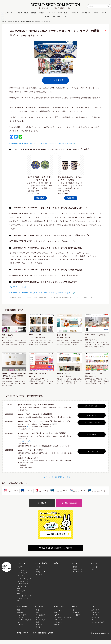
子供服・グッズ (23, 602)
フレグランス (96, 622)
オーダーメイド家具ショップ (65, 377)
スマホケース (40, 576)
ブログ (26, 637)
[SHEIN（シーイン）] (26, 454)
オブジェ (39, 629)
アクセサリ (40, 578)
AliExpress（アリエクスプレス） (41, 376)
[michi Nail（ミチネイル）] (28, 409)
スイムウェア (22, 590)
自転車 (75, 571)
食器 (16, 22)
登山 (93, 574)
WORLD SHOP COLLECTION (55, 5)
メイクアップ (96, 617)
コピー (55, 428)
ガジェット (21, 626)
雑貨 (37, 622)
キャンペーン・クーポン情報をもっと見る (55, 481)
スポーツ (20, 629)
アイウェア (21, 595)
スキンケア (95, 614)
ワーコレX (42, 507)
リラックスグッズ (97, 626)
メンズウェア (22, 577)
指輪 (56, 617)
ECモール (32, 380)
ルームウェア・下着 (24, 600)
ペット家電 (77, 619)
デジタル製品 (62, 13)
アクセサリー (86, 13)
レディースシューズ (25, 583)
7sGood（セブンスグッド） (96, 374)
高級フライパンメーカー (92, 341)
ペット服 (76, 617)
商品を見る (40, 198)
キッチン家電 (22, 619)
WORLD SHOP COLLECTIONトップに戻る (55, 552)
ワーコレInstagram (69, 507)
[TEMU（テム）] (25, 437)
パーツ (75, 578)
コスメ (104, 13)
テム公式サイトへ (91, 438)
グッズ (75, 614)
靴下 (19, 598)
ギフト (47, 17)
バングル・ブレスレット (63, 622)
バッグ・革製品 (23, 13)
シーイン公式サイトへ (91, 455)
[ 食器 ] (25, 287)
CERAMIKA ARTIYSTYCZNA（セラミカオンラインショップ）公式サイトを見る (41, 143)
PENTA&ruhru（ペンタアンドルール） (96, 336)
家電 (19, 614)
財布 (37, 574)
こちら (28, 431)
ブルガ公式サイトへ (91, 419)
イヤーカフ (58, 624)
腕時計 (34, 13)
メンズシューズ (23, 585)
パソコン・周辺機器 (24, 624)
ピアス (57, 619)
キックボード (77, 576)
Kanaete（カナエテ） (65, 374)
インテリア (74, 13)
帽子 (19, 593)
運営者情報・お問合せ (48, 637)
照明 (37, 617)
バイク (41, 13)
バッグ (38, 571)
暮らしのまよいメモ (59, 17)
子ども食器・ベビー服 (63, 338)
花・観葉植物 (40, 619)
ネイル (94, 624)
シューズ (20, 580)
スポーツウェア (23, 588)
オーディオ (21, 622)
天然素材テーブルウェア (9, 383)
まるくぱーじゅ (63, 335)
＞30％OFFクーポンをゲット (28, 445)
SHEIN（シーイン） (37, 335)
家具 (37, 614)
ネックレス (58, 614)
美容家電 (20, 617)
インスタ (34, 637)
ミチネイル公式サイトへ (91, 410)
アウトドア (51, 13)
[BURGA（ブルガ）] (26, 418)
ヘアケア (94, 619)
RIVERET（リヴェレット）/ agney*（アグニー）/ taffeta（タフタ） (13, 377)
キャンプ (94, 571)
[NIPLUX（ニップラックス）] (29, 425)
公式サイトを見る (55, 80)
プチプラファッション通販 (37, 338)
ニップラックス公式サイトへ (91, 427)
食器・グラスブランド (8, 338)
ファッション (10, 13)
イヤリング (58, 626)
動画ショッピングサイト (92, 377)
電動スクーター (78, 574)
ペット (96, 13)
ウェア (20, 571)
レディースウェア (24, 575)
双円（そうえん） (9, 335)
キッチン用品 (40, 624)
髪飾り (57, 629)
